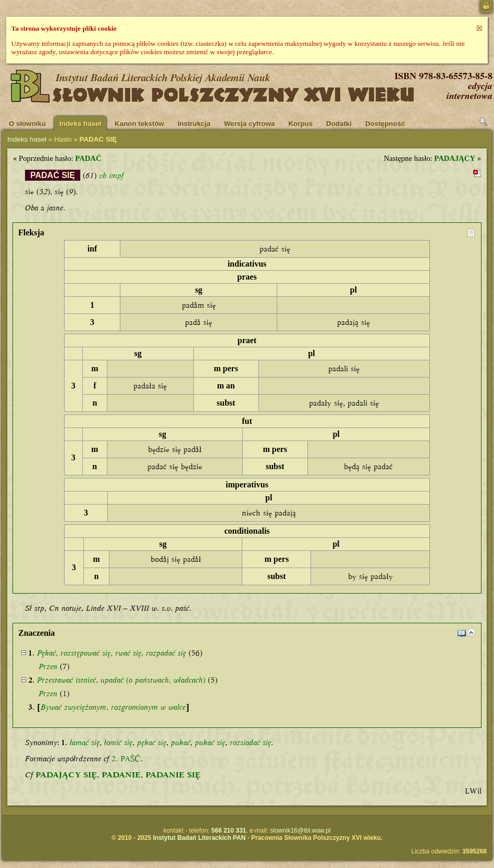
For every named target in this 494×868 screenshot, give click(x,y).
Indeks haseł (80, 124)
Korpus (300, 124)
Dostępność (385, 124)
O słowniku (27, 124)
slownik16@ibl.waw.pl (300, 831)
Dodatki (339, 124)
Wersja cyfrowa (250, 124)
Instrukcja (194, 124)
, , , (112, 653)
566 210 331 (229, 831)
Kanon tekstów (139, 124)
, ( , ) (121, 680)
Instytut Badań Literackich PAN (199, 838)
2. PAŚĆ (126, 759)
